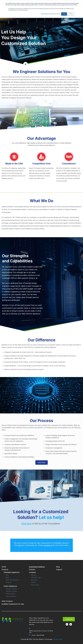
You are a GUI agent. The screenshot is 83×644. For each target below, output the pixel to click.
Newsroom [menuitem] (34, 580)
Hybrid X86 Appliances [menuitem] (12, 580)
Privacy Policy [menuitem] (35, 585)
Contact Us (48, 545)
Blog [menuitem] (58, 567)
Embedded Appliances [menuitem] (12, 572)
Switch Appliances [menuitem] (10, 586)
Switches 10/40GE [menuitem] (11, 589)
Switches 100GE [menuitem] (11, 594)
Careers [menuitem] (33, 582)
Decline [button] (71, 14)
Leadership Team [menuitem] (36, 578)
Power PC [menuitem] (9, 582)
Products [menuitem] (5, 570)
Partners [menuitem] (32, 570)
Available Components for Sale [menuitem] (13, 604)
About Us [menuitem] (34, 575)
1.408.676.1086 (40, 635)
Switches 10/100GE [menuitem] (11, 591)
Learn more (42, 462)
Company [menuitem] (32, 572)
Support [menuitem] (59, 570)
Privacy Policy (58, 639)
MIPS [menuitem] (7, 578)
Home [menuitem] (4, 567)
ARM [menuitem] (7, 575)
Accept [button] (64, 14)
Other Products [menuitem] (7, 601)
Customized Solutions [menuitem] (37, 567)
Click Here (26, 524)
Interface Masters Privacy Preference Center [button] (51, 14)
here (20, 545)
